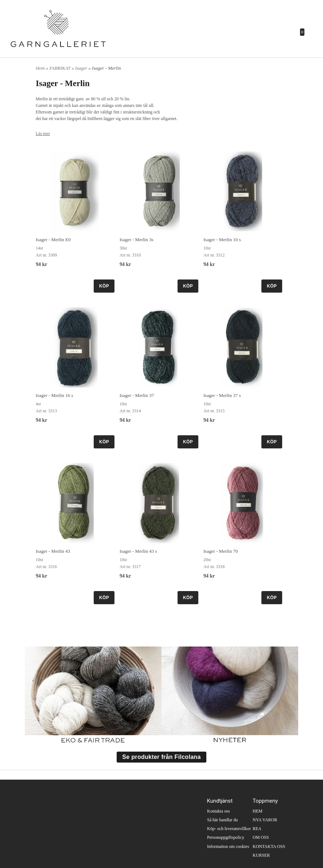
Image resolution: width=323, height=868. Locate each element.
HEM (258, 811)
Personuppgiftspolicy (226, 837)
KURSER (261, 855)
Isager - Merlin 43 (53, 551)
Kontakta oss (218, 811)
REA (257, 829)
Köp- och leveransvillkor (229, 829)
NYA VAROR (265, 820)
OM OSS (261, 837)
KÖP (104, 286)
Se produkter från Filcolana (161, 757)
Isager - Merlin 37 (137, 395)
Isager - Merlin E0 (53, 240)
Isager (82, 68)
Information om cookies (228, 846)
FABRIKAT (61, 68)
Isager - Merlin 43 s (138, 551)
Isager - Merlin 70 (221, 551)
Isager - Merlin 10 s (222, 240)
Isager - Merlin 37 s (222, 395)
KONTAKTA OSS (269, 846)
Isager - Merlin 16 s (55, 395)
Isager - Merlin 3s (137, 240)
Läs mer (43, 134)
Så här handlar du (222, 820)
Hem (40, 68)
